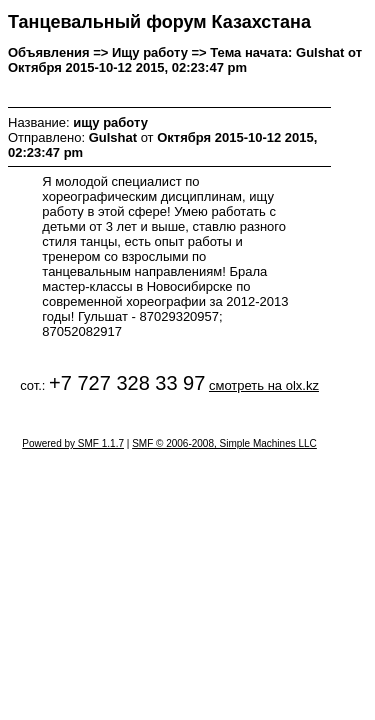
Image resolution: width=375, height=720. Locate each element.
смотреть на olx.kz (264, 385)
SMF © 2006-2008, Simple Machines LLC (224, 443)
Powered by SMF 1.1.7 (73, 443)
